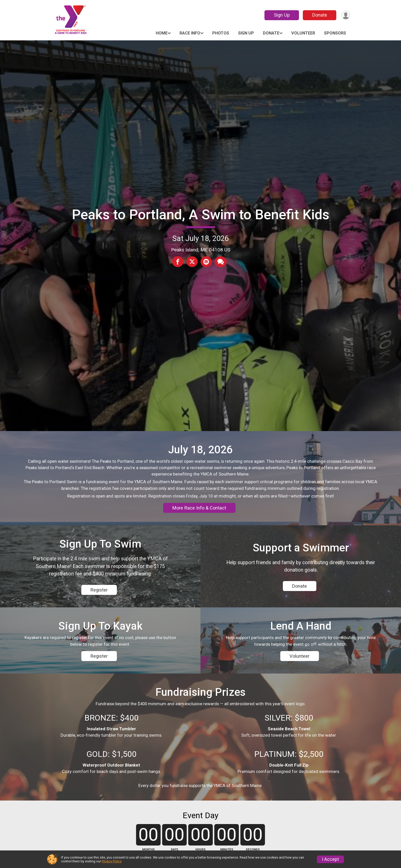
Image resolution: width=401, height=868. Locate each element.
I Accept (330, 859)
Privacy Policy (112, 861)
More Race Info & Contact (199, 510)
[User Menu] (345, 15)
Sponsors (335, 33)
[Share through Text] (220, 262)
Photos (221, 33)
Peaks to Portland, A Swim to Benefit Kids (201, 215)
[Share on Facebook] (178, 262)
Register (99, 602)
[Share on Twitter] (192, 262)
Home (162, 33)
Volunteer (303, 33)
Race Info (190, 33)
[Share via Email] (206, 262)
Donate (319, 15)
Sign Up (281, 15)
